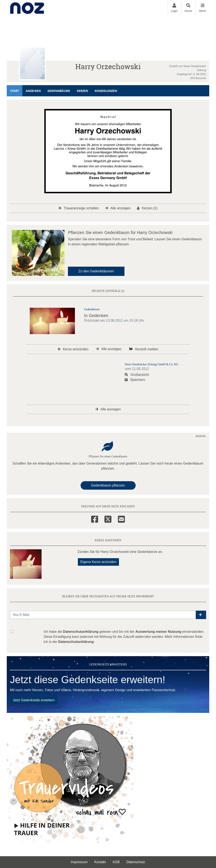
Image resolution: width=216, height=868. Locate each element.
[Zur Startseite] (27, 7)
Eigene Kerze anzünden (98, 562)
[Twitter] (108, 519)
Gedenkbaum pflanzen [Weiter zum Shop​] (108, 485)
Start (15, 91)
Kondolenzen (106, 91)
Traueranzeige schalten (79, 208)
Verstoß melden (144, 349)
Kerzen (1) (147, 208)
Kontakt (100, 862)
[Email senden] (103, 615)
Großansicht (137, 375)
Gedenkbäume (59, 91)
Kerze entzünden (73, 349)
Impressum (79, 862)
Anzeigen (33, 91)
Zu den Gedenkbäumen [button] (96, 271)
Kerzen (82, 91)
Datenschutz (136, 862)
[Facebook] (95, 519)
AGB (116, 862)
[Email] (121, 519)
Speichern (135, 380)
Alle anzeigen (118, 208)
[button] (201, 615)
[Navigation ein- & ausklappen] (202, 7)
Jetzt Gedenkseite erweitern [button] (34, 700)
